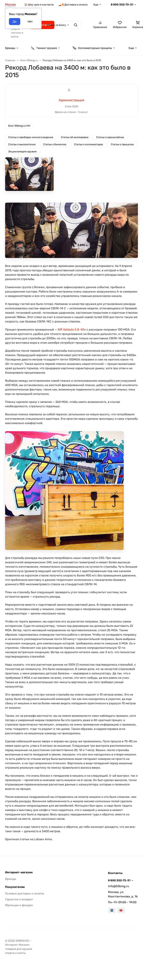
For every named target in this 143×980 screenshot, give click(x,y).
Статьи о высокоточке (22, 144)
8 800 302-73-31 (122, 5)
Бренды (10, 48)
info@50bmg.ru (119, 886)
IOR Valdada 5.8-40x (72, 329)
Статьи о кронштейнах (110, 137)
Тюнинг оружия (44, 48)
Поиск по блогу (57, 25)
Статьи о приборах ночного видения (31, 137)
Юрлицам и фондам (19, 905)
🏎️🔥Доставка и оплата (73, 5)
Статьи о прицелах (122, 144)
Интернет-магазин (19, 872)
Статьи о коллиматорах (89, 144)
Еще (96, 5)
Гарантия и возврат (19, 899)
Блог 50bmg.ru (19, 126)
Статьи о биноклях (55, 144)
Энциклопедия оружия (22, 152)
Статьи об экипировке (75, 137)
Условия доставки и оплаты (25, 893)
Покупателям (15, 887)
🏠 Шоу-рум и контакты (39, 5)
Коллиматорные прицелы (92, 48)
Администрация (71, 100)
